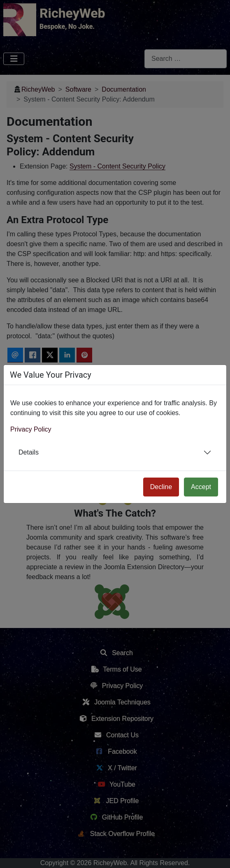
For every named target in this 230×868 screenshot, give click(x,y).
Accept (201, 487)
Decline (161, 487)
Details (29, 452)
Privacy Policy (31, 429)
